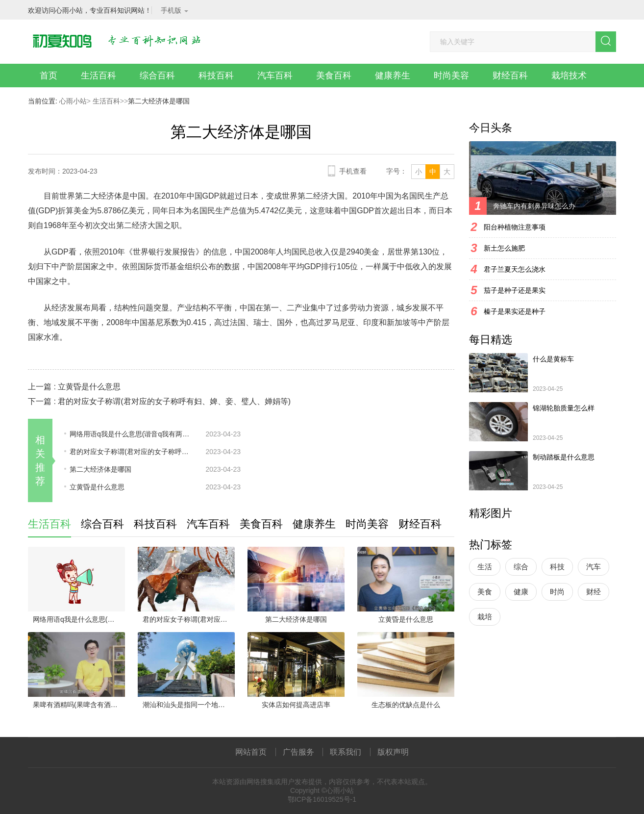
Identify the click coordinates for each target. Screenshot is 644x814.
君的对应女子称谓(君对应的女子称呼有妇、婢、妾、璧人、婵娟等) (174, 401)
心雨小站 (73, 101)
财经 (594, 592)
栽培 (485, 617)
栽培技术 (569, 76)
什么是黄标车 (553, 359)
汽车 (594, 567)
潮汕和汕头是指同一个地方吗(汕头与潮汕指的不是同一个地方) (189, 705)
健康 (521, 592)
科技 (557, 567)
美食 (485, 592)
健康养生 (393, 76)
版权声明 (393, 752)
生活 (485, 567)
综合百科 (157, 76)
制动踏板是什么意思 (564, 457)
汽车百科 (275, 76)
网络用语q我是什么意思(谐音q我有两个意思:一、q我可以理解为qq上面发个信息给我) (131, 434)
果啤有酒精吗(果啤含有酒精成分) (79, 705)
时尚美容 (451, 76)
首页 (49, 76)
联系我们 (346, 752)
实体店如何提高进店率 (296, 705)
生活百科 (99, 76)
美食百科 (334, 76)
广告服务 (298, 752)
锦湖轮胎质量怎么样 (564, 408)
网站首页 (251, 752)
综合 (521, 567)
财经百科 (510, 76)
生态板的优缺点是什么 (406, 705)
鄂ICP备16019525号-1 (322, 799)
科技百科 (216, 76)
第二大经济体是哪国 (100, 469)
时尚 (557, 592)
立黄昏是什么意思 (89, 387)
